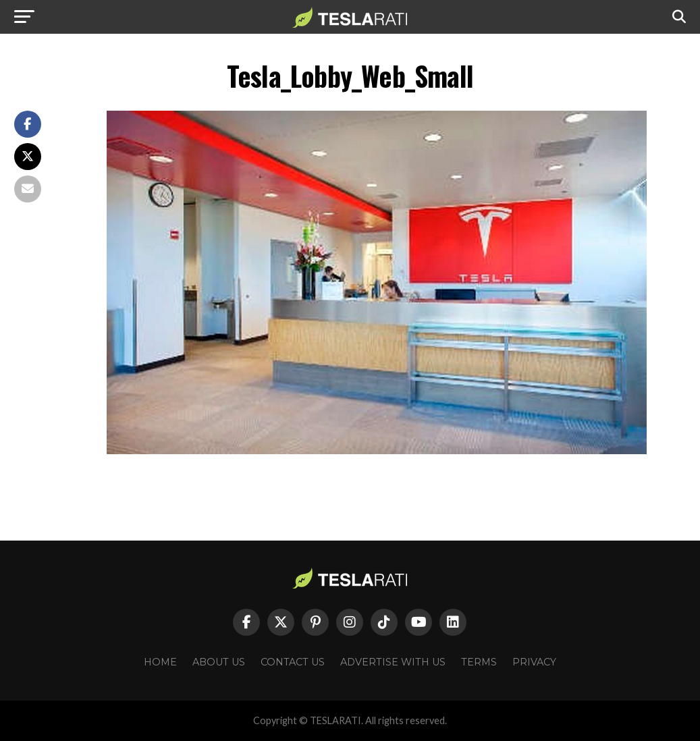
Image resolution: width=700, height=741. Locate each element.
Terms (479, 662)
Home (160, 662)
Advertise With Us (393, 662)
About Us (219, 662)
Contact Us (293, 662)
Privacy (534, 662)
